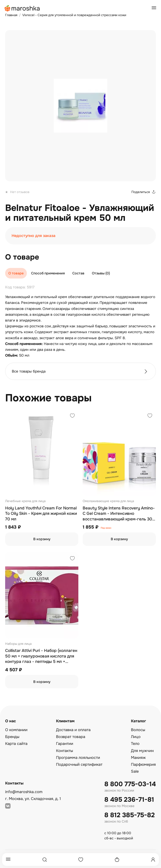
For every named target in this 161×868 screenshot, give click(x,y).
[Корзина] (117, 860)
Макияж (138, 758)
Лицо (136, 737)
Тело (135, 744)
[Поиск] (45, 860)
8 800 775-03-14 (130, 784)
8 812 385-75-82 (130, 815)
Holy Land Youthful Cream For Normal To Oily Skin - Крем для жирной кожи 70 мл (41, 514)
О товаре (16, 273)
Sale (135, 771)
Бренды (12, 737)
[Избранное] (81, 860)
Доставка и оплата (73, 730)
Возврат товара (71, 737)
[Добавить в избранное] (72, 416)
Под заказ (106, 528)
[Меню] (8, 859)
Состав (78, 273)
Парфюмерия (143, 764)
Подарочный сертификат (79, 764)
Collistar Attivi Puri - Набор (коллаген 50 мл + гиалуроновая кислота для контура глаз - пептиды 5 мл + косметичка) (41, 656)
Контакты (65, 751)
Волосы (138, 730)
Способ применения (48, 273)
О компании (16, 730)
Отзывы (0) (101, 273)
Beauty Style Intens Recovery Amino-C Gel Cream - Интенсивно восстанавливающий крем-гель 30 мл (119, 514)
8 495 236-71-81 (129, 800)
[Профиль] (153, 860)
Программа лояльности (78, 758)
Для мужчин (142, 751)
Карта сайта (16, 744)
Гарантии (65, 744)
